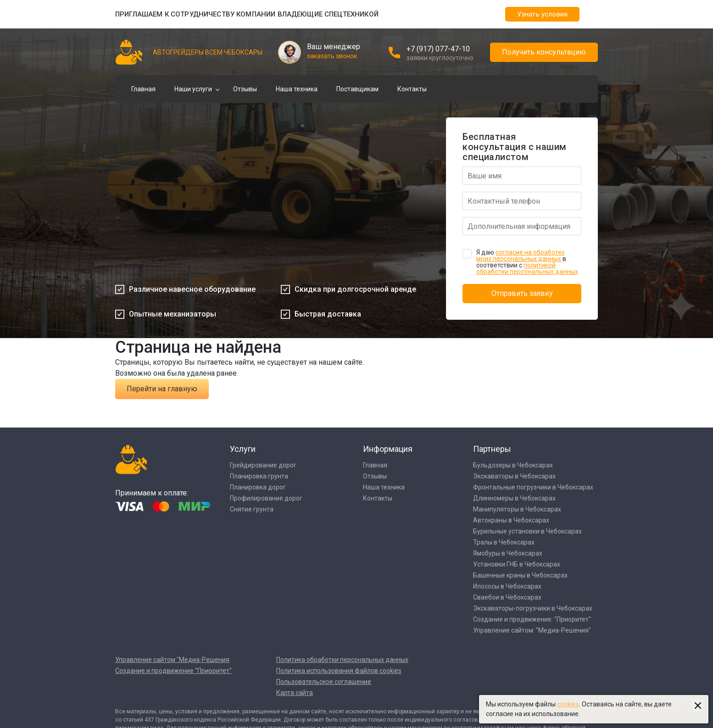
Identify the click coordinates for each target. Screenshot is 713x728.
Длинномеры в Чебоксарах (514, 498)
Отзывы (245, 89)
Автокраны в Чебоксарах (511, 520)
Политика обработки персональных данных (342, 660)
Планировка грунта (259, 476)
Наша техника (297, 89)
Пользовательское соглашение (324, 682)
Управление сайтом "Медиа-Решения (172, 660)
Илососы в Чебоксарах (507, 586)
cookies (568, 704)
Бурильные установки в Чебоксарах (527, 531)
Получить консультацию (544, 52)
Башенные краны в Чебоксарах (520, 575)
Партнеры (492, 449)
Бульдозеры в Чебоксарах (513, 465)
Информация (388, 449)
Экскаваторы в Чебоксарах (514, 476)
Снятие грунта (252, 509)
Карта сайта (295, 693)
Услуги (243, 449)
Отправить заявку (522, 293)
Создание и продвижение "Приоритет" (173, 671)
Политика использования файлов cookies (339, 671)
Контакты (412, 89)
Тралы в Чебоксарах (504, 542)
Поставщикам (357, 89)
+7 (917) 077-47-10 (438, 49)
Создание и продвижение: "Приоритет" (532, 619)
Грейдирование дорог (263, 465)
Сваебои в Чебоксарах (507, 597)
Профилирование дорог (266, 498)
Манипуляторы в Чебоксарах (517, 509)
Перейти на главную (162, 389)
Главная (143, 89)
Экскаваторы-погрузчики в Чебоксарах (533, 608)
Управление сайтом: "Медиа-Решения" (532, 630)
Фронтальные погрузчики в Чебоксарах (533, 487)
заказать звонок (332, 56)
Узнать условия (542, 14)
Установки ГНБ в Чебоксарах (517, 564)
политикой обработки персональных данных (527, 268)
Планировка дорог (258, 487)
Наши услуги (193, 89)
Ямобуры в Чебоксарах (508, 553)
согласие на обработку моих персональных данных (521, 256)
